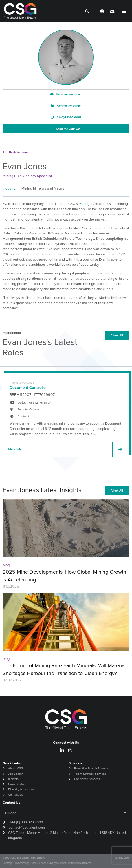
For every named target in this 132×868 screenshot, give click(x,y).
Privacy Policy (21, 863)
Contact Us (15, 795)
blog (6, 565)
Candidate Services (87, 779)
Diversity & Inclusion (21, 789)
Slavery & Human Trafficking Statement (69, 863)
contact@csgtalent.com (27, 827)
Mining (84, 204)
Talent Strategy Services (90, 774)
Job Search (16, 774)
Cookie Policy (38, 863)
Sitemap (7, 863)
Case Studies (17, 784)
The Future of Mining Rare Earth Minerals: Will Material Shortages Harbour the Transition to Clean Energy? (64, 669)
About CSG (15, 768)
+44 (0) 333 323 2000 (26, 822)
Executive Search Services (91, 768)
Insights (13, 779)
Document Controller (28, 387)
